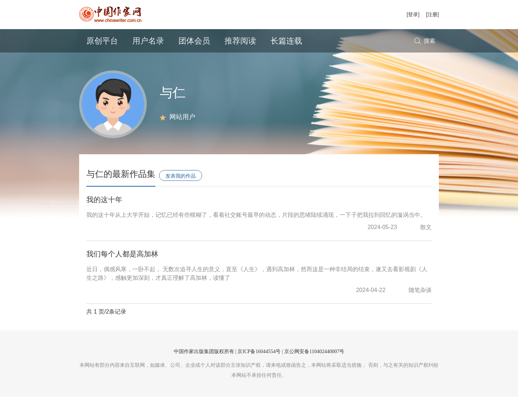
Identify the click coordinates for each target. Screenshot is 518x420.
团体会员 (194, 41)
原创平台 (102, 41)
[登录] (413, 14)
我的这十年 (104, 223)
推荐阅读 (240, 41)
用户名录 (148, 41)
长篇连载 (286, 41)
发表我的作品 (181, 199)
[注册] (432, 14)
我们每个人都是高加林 (122, 277)
